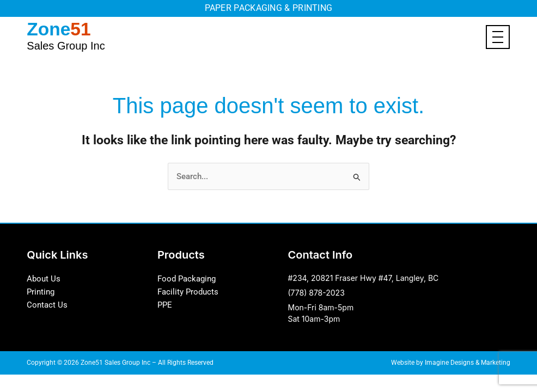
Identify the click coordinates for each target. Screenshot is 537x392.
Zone (66, 34)
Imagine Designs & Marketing (468, 362)
